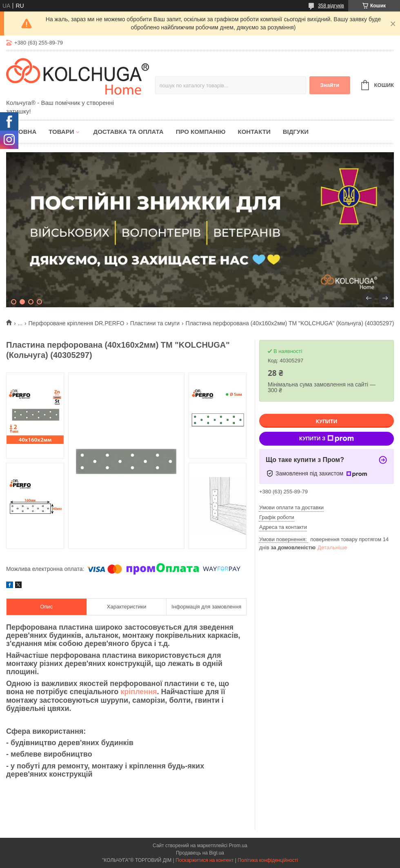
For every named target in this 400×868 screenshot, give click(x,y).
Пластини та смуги (155, 323)
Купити (327, 421)
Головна (21, 132)
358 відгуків (331, 6)
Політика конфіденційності (268, 860)
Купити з (327, 439)
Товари (61, 132)
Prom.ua (238, 846)
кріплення (139, 692)
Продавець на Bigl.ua (200, 853)
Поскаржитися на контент (204, 860)
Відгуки (296, 132)
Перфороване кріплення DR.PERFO (77, 323)
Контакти (254, 132)
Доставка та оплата (128, 132)
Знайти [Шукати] (330, 85)
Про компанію (201, 132)
